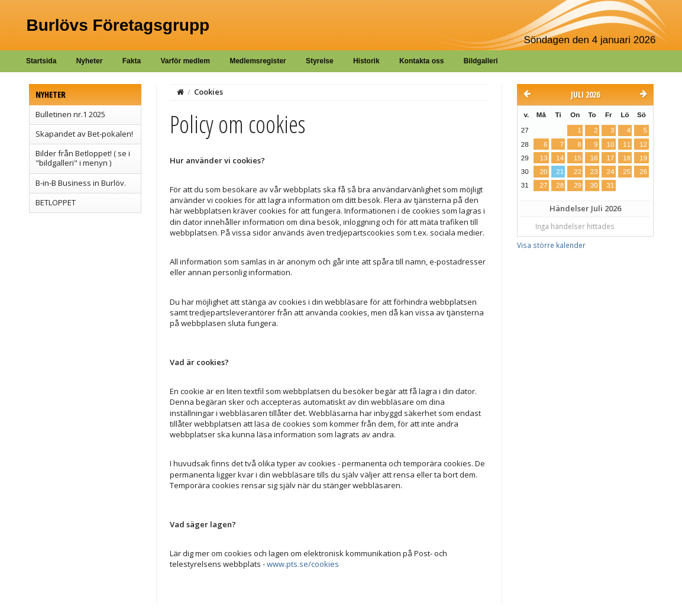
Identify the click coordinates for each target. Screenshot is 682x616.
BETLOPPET (56, 202)
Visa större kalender (551, 245)
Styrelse (320, 61)
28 (560, 185)
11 (627, 144)
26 (643, 172)
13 (544, 158)
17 (610, 158)
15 (578, 158)
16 (594, 158)
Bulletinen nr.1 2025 (70, 114)
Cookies (209, 92)
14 (560, 158)
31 (610, 185)
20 (544, 172)
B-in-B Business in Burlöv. (81, 183)
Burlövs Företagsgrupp (118, 25)
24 (610, 172)
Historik (366, 61)
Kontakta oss (421, 61)
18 (627, 158)
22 (578, 172)
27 (544, 185)
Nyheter (90, 61)
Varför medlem (185, 61)
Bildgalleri (481, 61)
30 (594, 185)
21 (560, 172)
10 (610, 144)
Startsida (41, 61)
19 (643, 158)
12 (643, 144)
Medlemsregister (258, 61)
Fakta (132, 61)
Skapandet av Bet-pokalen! (84, 134)
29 (578, 185)
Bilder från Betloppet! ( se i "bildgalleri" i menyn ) (83, 158)
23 (594, 172)
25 (627, 172)
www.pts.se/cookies (303, 564)
